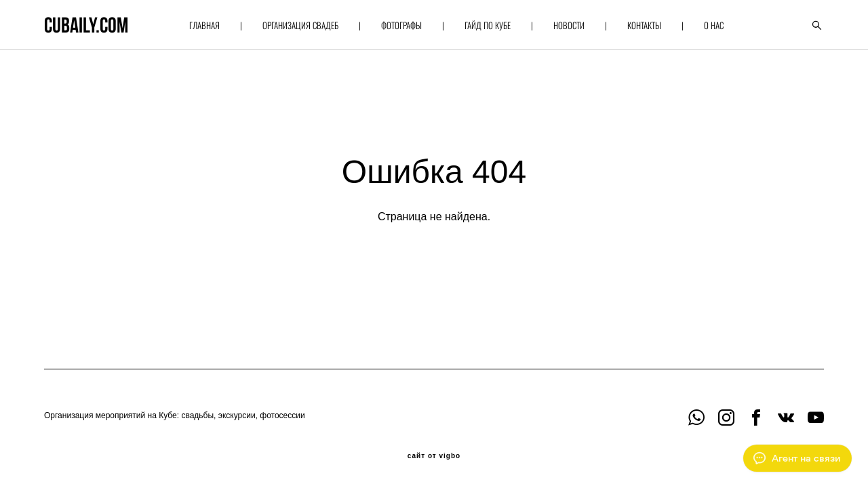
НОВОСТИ (569, 25)
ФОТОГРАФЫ (401, 25)
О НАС (714, 25)
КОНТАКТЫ (644, 25)
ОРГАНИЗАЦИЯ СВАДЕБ (300, 25)
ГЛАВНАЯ (204, 25)
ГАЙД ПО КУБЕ (488, 25)
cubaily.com (86, 25)
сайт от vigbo (434, 456)
